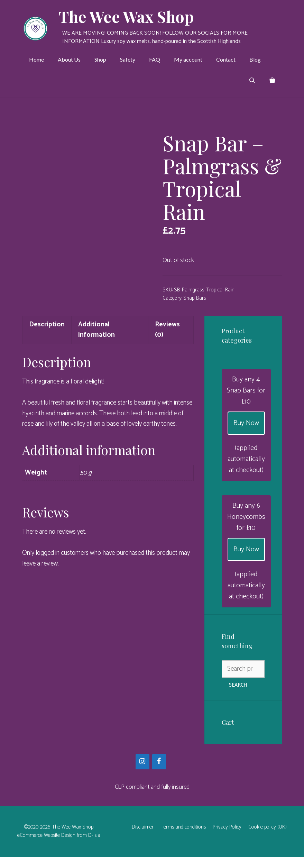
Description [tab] (47, 336)
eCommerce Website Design (46, 846)
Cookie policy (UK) (268, 838)
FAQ (155, 59)
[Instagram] (142, 772)
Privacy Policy (227, 838)
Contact (226, 59)
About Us (69, 59)
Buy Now (246, 434)
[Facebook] (159, 772)
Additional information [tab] (96, 341)
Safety (128, 59)
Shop (100, 59)
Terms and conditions (183, 838)
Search (238, 696)
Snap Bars (195, 298)
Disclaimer (143, 838)
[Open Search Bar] (252, 80)
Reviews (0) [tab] (167, 341)
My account (188, 59)
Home (36, 59)
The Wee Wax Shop (126, 16)
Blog (255, 59)
